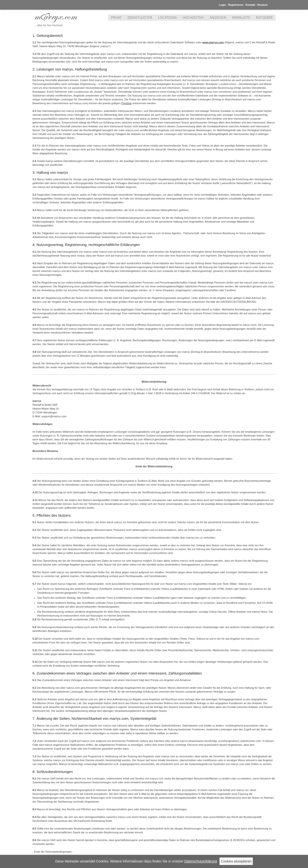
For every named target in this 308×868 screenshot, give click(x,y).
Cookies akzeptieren (236, 861)
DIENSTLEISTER (140, 17)
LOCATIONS (167, 17)
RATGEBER (264, 17)
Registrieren (236, 5)
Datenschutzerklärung (201, 861)
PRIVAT (116, 17)
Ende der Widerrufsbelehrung (154, 466)
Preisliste (127, 103)
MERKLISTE (241, 17)
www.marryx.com (213, 42)
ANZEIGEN (218, 17)
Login (222, 5)
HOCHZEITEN (193, 17)
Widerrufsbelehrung (154, 382)
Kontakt (250, 5)
